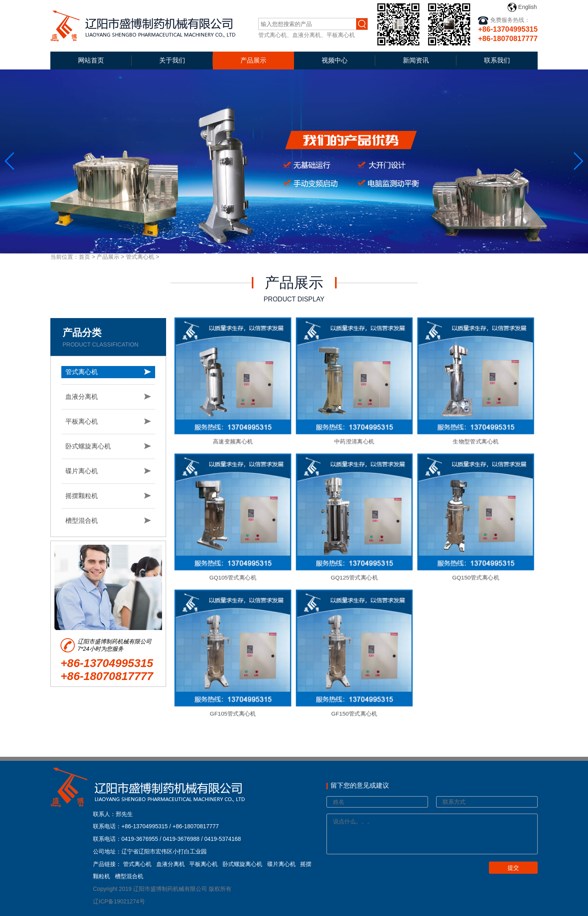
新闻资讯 (416, 60)
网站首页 (91, 60)
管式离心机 (140, 257)
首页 (84, 257)
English (522, 7)
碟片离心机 (82, 471)
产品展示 (253, 60)
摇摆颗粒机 (82, 496)
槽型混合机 (82, 521)
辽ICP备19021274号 (119, 901)
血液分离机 (82, 397)
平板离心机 (82, 421)
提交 (513, 868)
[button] (578, 161)
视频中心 (335, 60)
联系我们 (497, 60)
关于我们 (172, 60)
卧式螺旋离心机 (88, 446)
